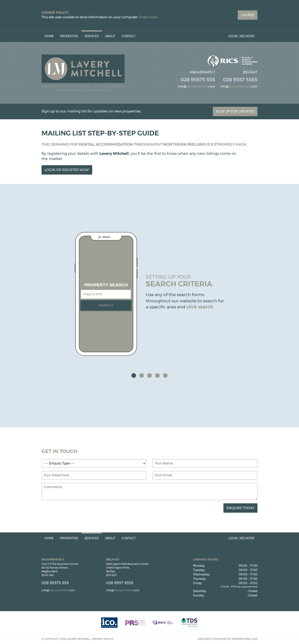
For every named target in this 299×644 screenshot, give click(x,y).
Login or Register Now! (67, 170)
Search (106, 305)
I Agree (248, 15)
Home (49, 36)
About (110, 36)
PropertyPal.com (245, 639)
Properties (69, 36)
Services (92, 36)
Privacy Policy (103, 639)
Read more (148, 17)
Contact (129, 36)
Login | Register (241, 36)
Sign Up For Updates (235, 111)
